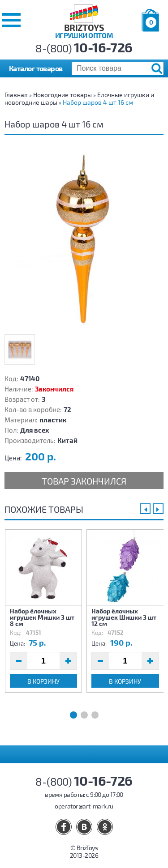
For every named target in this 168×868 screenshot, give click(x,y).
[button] (11, 20)
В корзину (43, 681)
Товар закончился (84, 481)
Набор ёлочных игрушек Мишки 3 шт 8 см (42, 617)
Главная (16, 95)
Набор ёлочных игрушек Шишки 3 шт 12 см (124, 617)
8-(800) (84, 48)
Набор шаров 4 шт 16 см (98, 102)
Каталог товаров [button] (36, 68)
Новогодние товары (62, 95)
